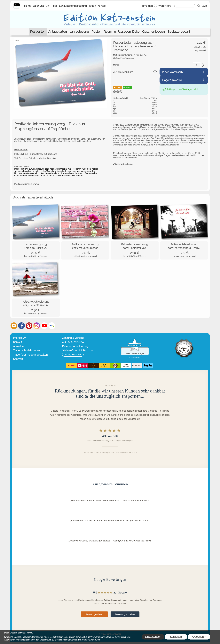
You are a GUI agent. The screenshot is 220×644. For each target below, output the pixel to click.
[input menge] (197, 65)
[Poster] (96, 32)
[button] (199, 6)
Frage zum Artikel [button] (172, 80)
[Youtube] (44, 326)
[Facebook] (21, 326)
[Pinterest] (29, 326)
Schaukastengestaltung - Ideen (77, 6)
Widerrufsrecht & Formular (78, 350)
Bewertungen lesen (94, 614)
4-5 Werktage (123, 58)
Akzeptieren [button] (199, 637)
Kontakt (102, 6)
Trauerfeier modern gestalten (30, 355)
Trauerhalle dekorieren (26, 350)
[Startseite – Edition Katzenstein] (17, 4)
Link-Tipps (51, 6)
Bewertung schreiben (125, 614)
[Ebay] (52, 326)
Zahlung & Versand (73, 338)
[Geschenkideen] (153, 32)
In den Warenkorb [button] (172, 72)
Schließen (176, 637)
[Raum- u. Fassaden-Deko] (122, 32)
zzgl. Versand (42, 256)
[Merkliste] (155, 6)
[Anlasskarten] (58, 32)
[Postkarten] (38, 32)
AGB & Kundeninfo (73, 342)
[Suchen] (185, 6)
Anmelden (147, 6)
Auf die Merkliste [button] (123, 72)
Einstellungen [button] (153, 637)
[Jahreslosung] (79, 32)
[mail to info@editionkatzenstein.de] (14, 326)
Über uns (38, 6)
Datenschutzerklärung (75, 346)
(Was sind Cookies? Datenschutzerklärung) (24, 637)
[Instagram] (37, 326)
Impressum (20, 338)
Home (28, 6)
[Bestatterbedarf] (179, 32)
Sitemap (18, 359)
